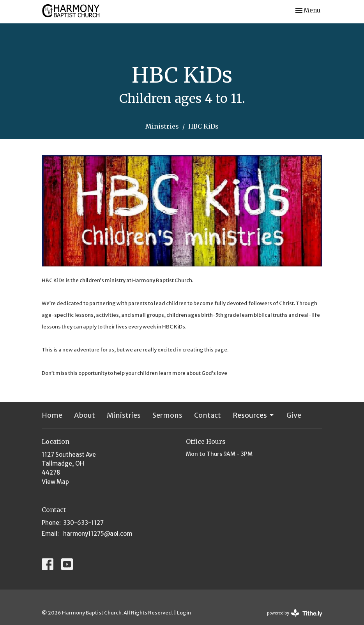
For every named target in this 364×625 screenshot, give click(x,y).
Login (184, 613)
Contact (208, 415)
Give (294, 415)
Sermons (167, 415)
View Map (55, 482)
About (85, 415)
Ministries (162, 126)
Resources (254, 415)
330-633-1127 (83, 523)
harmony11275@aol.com (98, 534)
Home (52, 415)
